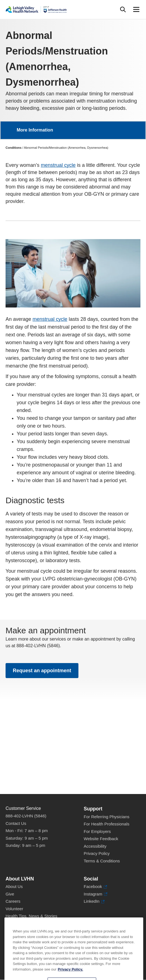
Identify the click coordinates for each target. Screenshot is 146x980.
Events (12, 923)
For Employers (97, 831)
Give (10, 894)
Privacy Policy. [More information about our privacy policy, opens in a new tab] (70, 976)
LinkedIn (94, 901)
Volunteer (14, 909)
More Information (35, 130)
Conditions (13, 148)
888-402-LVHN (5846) (26, 816)
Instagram (96, 894)
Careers (13, 901)
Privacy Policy (97, 853)
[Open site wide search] (123, 9)
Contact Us (16, 823)
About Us (14, 886)
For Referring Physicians (107, 817)
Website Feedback (101, 839)
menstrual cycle (58, 165)
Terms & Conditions (102, 861)
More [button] (136, 127)
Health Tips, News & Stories (31, 916)
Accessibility (95, 846)
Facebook (95, 887)
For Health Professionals (107, 824)
